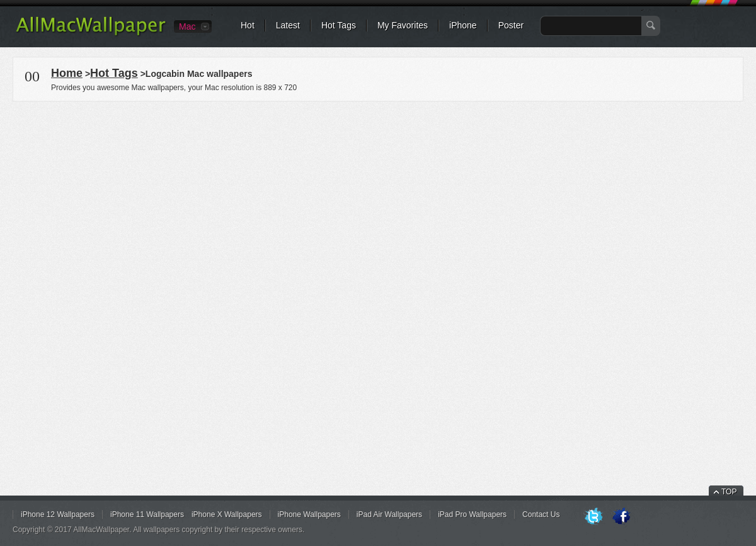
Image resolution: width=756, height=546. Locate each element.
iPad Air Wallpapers (389, 514)
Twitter (593, 517)
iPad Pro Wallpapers (472, 514)
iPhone (463, 25)
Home (67, 73)
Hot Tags (339, 25)
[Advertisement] (378, 192)
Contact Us (541, 514)
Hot (248, 25)
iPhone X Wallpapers (227, 514)
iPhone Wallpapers (309, 514)
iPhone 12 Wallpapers (58, 514)
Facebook (621, 517)
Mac (187, 26)
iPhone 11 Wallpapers (147, 514)
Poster (511, 25)
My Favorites (403, 25)
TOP (729, 492)
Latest (288, 25)
